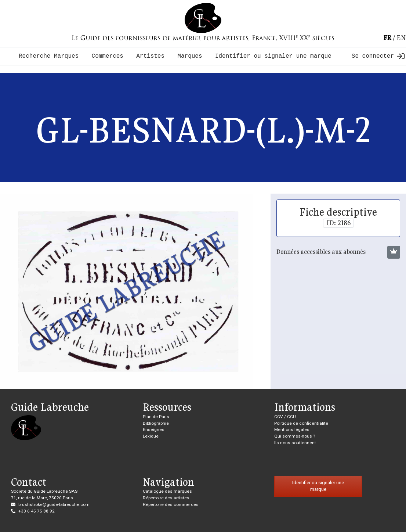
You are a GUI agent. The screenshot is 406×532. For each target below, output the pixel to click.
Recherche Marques (49, 56)
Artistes (150, 56)
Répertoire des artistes (166, 498)
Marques (190, 56)
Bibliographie (156, 423)
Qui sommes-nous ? (295, 436)
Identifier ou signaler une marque (273, 56)
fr (387, 38)
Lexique (151, 436)
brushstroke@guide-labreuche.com (54, 504)
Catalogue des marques (167, 491)
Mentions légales (292, 429)
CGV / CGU (285, 417)
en (401, 38)
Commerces (108, 56)
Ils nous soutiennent (295, 443)
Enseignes (154, 429)
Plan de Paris (156, 417)
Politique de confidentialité (301, 423)
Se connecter (378, 56)
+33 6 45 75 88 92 (37, 511)
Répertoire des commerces (171, 504)
